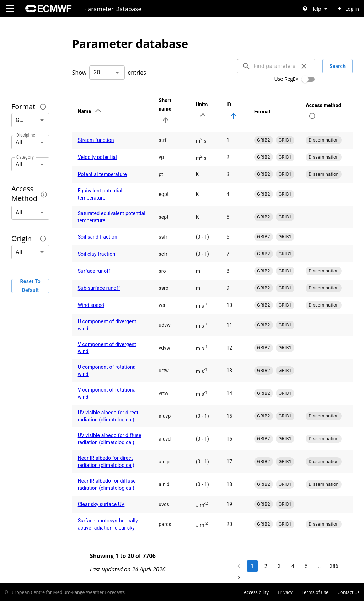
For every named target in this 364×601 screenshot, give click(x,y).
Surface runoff (94, 271)
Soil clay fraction (97, 254)
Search (338, 66)
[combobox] (107, 73)
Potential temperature (102, 174)
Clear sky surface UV (101, 504)
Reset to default (30, 286)
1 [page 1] (252, 566)
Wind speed (91, 305)
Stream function (96, 140)
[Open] (117, 73)
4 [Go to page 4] (293, 566)
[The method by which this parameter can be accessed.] (44, 195)
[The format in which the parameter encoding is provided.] (43, 107)
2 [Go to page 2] (266, 566)
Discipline (26, 135)
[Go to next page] (239, 578)
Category (25, 157)
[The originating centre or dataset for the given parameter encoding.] (43, 239)
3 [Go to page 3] (279, 566)
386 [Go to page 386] (334, 566)
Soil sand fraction (98, 237)
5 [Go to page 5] (306, 566)
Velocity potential (97, 157)
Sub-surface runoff (99, 288)
